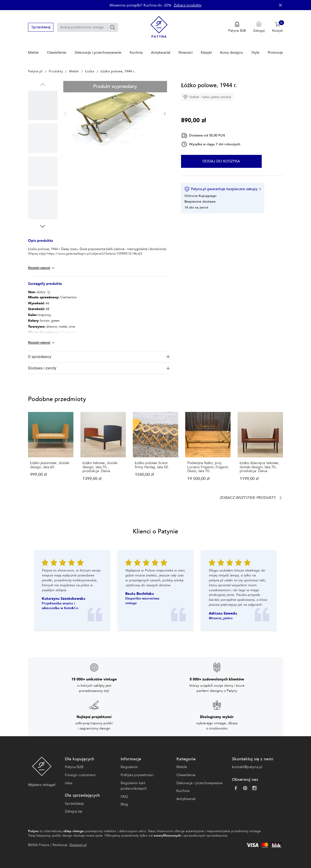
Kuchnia (136, 53)
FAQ (124, 797)
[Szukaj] (113, 27)
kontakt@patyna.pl (247, 767)
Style (255, 53)
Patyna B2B (74, 767)
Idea (68, 783)
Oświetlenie (57, 53)
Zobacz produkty (188, 5)
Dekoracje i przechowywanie (98, 53)
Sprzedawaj (41, 27)
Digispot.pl (78, 845)
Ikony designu (231, 53)
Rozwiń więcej (42, 268)
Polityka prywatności (137, 775)
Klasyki (206, 53)
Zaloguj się (74, 811)
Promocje (275, 53)
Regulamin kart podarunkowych (134, 786)
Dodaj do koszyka (221, 161)
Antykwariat (161, 53)
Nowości (185, 53)
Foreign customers (80, 775)
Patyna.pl (35, 71)
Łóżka (90, 71)
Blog (124, 804)
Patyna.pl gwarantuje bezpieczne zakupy (223, 189)
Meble (33, 53)
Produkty (56, 71)
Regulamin (129, 767)
